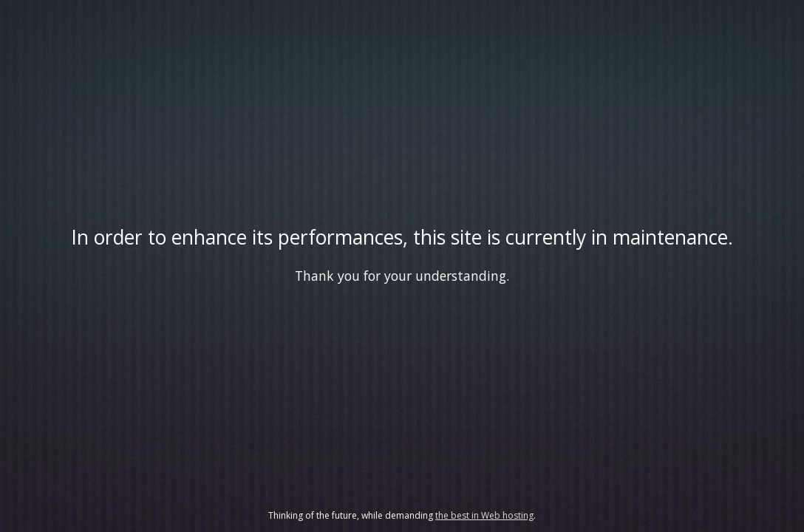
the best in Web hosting (484, 515)
